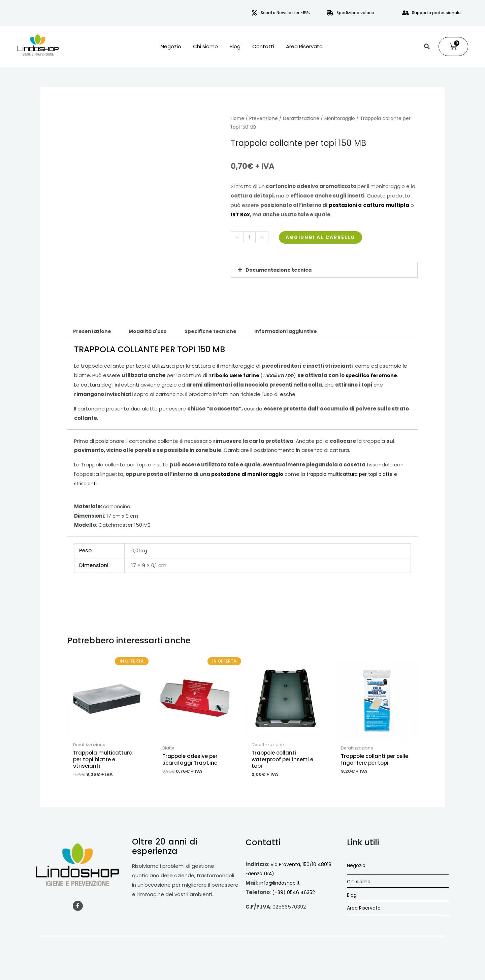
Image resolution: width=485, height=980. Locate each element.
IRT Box (240, 215)
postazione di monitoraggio (249, 475)
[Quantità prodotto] (250, 237)
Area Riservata (304, 47)
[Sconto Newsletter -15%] (254, 13)
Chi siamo (205, 47)
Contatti (263, 47)
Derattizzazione (301, 118)
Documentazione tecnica (280, 270)
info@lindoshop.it (281, 888)
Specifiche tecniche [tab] (217, 332)
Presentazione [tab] (93, 332)
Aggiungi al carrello (325, 237)
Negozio (171, 47)
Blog (235, 47)
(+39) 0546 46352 (295, 897)
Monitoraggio (340, 118)
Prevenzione (264, 118)
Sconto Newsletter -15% (285, 13)
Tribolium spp (282, 376)
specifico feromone (378, 376)
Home (237, 118)
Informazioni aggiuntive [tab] (295, 332)
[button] (427, 47)
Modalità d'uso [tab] (151, 332)
